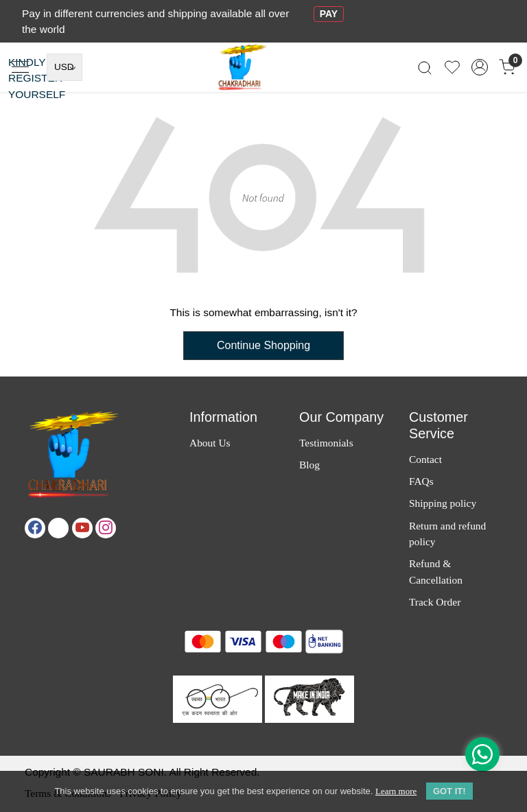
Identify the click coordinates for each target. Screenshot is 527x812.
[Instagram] (106, 528)
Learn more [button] (396, 791)
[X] (58, 528)
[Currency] (65, 67)
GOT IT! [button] (449, 791)
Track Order (435, 602)
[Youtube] (82, 528)
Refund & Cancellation (436, 571)
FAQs (421, 481)
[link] (425, 68)
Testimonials (326, 443)
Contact (425, 459)
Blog (309, 465)
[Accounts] (480, 67)
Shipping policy (443, 503)
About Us (210, 443)
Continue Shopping (263, 345)
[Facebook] (35, 528)
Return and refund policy (447, 534)
